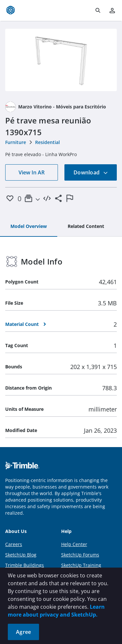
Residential (47, 142)
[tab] (29, 227)
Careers (14, 544)
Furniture (16, 142)
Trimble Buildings (25, 565)
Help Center (74, 544)
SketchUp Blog (21, 555)
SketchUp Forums (80, 555)
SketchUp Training (81, 565)
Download (91, 172)
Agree (23, 632)
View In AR (32, 172)
